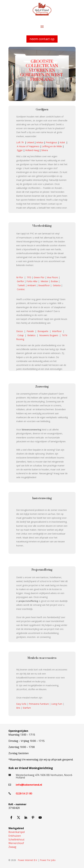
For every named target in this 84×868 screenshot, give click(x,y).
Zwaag (12, 847)
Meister (45, 281)
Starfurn (27, 708)
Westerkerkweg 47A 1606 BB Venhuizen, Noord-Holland (44, 776)
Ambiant (32, 285)
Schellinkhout (16, 840)
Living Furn (57, 704)
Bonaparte (43, 331)
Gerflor (20, 281)
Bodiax (54, 281)
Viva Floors (52, 277)
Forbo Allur (32, 281)
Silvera (45, 150)
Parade (30, 331)
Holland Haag (32, 150)
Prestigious (51, 142)
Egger (20, 150)
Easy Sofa (21, 704)
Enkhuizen (15, 836)
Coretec (21, 289)
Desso (20, 331)
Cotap (21, 335)
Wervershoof (16, 843)
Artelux (40, 142)
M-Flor (20, 277)
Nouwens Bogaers (49, 335)
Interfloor (57, 331)
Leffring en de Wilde (52, 146)
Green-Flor (39, 277)
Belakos (31, 335)
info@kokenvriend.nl (29, 785)
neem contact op (42, 39)
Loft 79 (20, 142)
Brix (18, 708)
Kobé (62, 142)
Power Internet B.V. (28, 860)
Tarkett (21, 285)
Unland (30, 142)
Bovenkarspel (17, 832)
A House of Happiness (28, 146)
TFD (29, 277)
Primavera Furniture (39, 704)
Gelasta (57, 285)
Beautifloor (44, 285)
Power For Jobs (48, 860)
